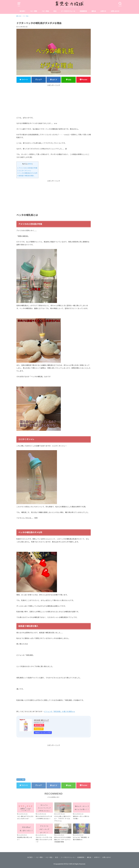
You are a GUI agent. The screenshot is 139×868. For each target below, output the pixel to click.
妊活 (55, 11)
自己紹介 (23, 11)
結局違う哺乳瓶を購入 (26, 176)
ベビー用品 (45, 11)
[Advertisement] (54, 100)
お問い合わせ (115, 11)
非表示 (30, 164)
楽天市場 (38, 725)
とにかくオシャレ (24, 171)
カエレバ (41, 723)
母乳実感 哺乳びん (40, 720)
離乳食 (94, 11)
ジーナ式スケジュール (68, 11)
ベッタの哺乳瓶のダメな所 (27, 173)
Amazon (38, 729)
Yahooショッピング (42, 733)
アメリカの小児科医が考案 (27, 168)
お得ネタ (103, 11)
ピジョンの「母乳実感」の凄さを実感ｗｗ (60, 712)
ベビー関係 (34, 11)
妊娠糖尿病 (83, 11)
